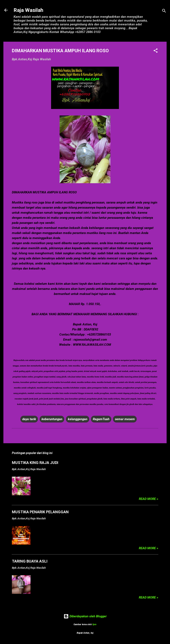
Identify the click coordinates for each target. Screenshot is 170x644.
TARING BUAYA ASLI (30, 561)
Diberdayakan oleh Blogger (85, 616)
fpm (94, 624)
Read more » (148, 499)
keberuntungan (52, 419)
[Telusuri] (164, 12)
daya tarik (29, 419)
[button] (156, 51)
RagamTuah (101, 419)
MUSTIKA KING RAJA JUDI (35, 463)
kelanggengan (78, 419)
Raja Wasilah (28, 10)
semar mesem (125, 419)
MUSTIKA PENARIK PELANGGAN (40, 512)
